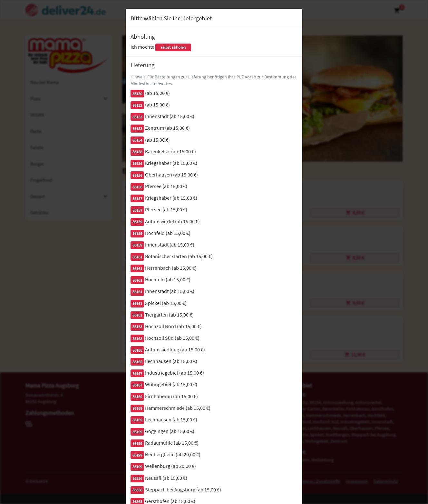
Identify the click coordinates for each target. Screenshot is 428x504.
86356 (137, 478)
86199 (137, 432)
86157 (137, 199)
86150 (137, 94)
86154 (137, 140)
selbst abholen (173, 47)
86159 (137, 222)
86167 (137, 373)
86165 (137, 350)
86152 (137, 105)
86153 (137, 117)
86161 (137, 257)
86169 (137, 397)
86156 (137, 152)
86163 (137, 327)
